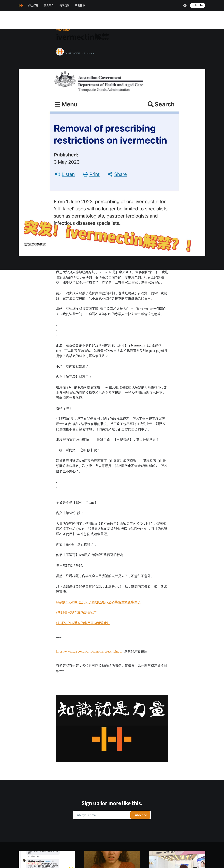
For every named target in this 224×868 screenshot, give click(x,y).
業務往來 (80, 5)
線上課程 (33, 5)
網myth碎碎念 (63, 30)
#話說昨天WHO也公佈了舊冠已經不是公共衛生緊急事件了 (98, 602)
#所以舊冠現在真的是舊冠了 (76, 613)
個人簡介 (49, 5)
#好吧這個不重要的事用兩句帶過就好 (83, 623)
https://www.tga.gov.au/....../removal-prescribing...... (90, 651)
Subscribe (198, 5)
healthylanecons (75, 50)
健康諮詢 (64, 5)
